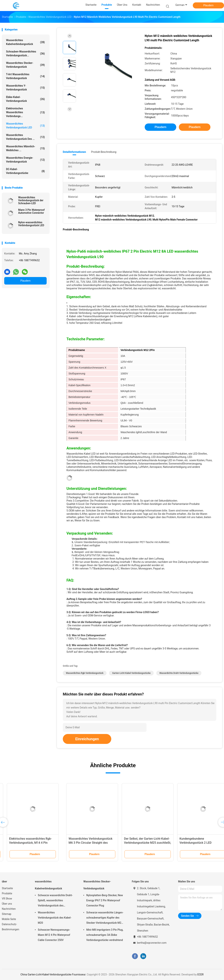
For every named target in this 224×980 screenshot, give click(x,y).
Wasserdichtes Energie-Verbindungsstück (25, 160)
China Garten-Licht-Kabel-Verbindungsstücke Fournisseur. (54, 974)
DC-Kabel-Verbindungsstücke (25, 171)
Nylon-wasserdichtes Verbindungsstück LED (31, 224)
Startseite (7, 888)
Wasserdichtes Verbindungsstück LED (25, 126)
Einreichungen (87, 739)
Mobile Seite (9, 919)
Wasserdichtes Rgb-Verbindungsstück (85, 673)
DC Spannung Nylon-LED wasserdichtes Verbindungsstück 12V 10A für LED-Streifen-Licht (138, 843)
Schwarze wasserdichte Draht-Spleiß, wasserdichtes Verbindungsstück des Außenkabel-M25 (55, 901)
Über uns (7, 904)
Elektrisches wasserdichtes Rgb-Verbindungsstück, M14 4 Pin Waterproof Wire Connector (193, 843)
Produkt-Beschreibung (104, 152)
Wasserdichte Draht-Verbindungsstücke (179, 673)
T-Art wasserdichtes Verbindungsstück (25, 76)
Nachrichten (9, 909)
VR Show (7, 899)
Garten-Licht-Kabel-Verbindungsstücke (131, 673)
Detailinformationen (74, 152)
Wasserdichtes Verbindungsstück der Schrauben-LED (31, 200)
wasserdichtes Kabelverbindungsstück (25, 42)
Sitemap (7, 914)
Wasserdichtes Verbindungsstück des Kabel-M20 (55, 918)
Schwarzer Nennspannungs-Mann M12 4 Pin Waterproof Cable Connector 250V (54, 935)
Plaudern (208, 5)
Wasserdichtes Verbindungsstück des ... (25, 137)
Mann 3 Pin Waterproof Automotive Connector (31, 211)
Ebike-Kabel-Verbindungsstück (25, 99)
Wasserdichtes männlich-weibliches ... (25, 148)
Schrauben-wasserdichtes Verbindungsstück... (25, 53)
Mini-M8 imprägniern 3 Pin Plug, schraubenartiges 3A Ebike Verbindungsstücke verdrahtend (105, 935)
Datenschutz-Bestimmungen (10, 927)
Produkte (7, 893)
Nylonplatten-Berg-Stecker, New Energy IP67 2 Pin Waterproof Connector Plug (105, 900)
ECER (200, 974)
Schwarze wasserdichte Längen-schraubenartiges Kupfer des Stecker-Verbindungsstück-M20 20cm (105, 918)
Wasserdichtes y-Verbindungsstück (25, 88)
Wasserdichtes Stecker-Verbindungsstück (25, 65)
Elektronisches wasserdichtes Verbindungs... (25, 112)
